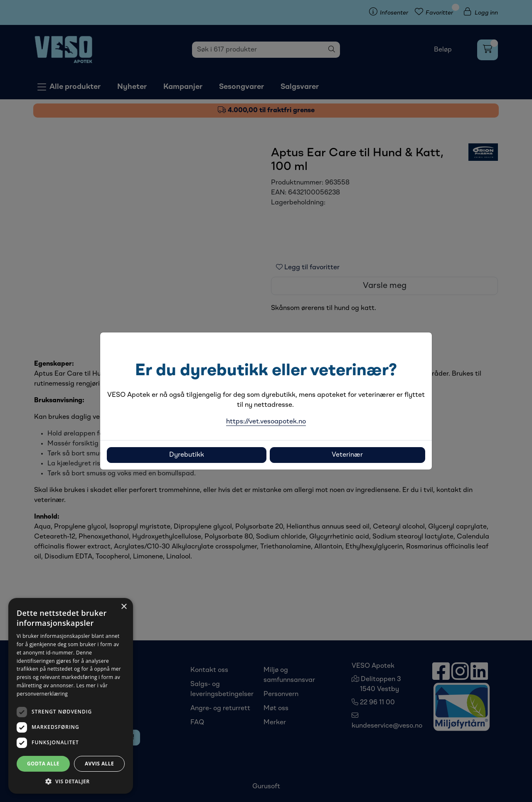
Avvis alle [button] (99, 764)
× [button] (124, 607)
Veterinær (347, 455)
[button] (71, 781)
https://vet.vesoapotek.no (266, 422)
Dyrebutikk (187, 455)
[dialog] (71, 696)
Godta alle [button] (43, 764)
